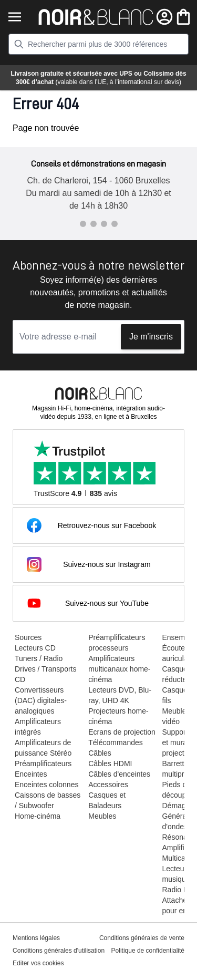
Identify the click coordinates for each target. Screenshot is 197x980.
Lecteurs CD (35, 648)
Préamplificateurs (43, 764)
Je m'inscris (151, 337)
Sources (28, 637)
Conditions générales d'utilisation (59, 951)
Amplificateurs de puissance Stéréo (43, 748)
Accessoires (108, 785)
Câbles (100, 753)
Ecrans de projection (122, 732)
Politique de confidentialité (148, 951)
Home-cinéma (38, 816)
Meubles (102, 816)
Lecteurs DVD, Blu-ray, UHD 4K (120, 695)
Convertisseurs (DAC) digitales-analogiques (41, 700)
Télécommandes (116, 742)
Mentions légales (36, 938)
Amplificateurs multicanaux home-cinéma (119, 669)
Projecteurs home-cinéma (118, 716)
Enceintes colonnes (46, 785)
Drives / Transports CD (45, 674)
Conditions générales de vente (142, 938)
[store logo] (96, 17)
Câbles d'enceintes (119, 774)
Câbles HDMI (110, 764)
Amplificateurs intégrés (38, 727)
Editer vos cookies (38, 963)
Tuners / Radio (39, 658)
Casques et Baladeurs (107, 800)
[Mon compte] (164, 17)
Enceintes (31, 774)
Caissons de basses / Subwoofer (48, 800)
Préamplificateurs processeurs (117, 643)
